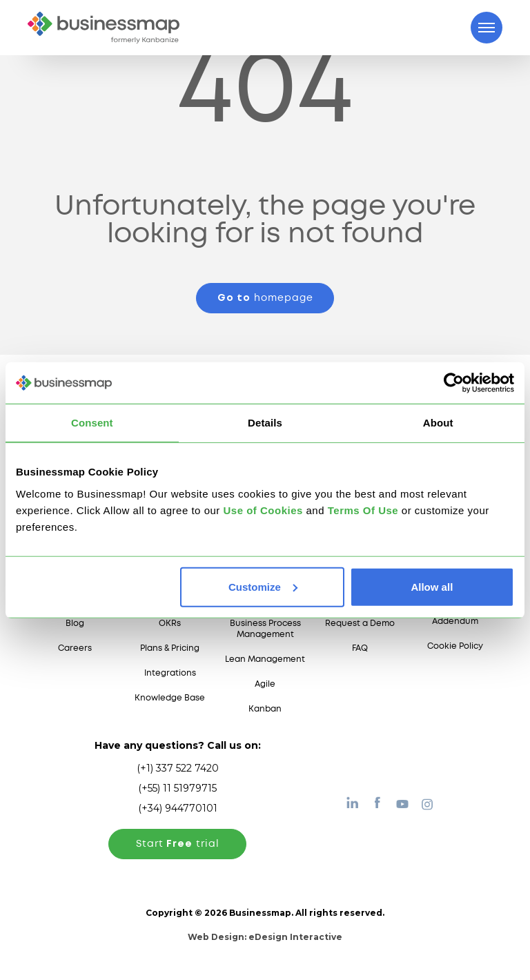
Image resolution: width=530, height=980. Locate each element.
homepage (265, 298)
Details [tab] (265, 423)
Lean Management (265, 659)
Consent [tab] (92, 423)
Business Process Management (265, 629)
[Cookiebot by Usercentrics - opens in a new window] (454, 383)
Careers (75, 648)
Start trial (178, 844)
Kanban (265, 709)
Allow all (432, 586)
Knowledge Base (170, 698)
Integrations (170, 673)
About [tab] (438, 423)
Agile (265, 684)
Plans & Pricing (170, 648)
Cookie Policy (455, 646)
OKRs (170, 624)
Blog (75, 624)
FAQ (360, 648)
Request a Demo (360, 624)
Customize (263, 586)
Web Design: (265, 937)
